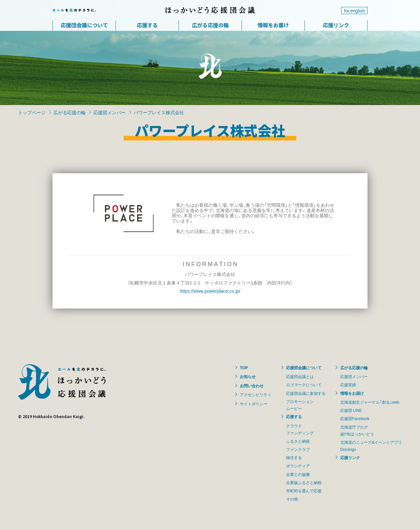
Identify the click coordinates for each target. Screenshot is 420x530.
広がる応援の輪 (210, 25)
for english (354, 11)
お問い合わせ (252, 386)
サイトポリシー (254, 404)
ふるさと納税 (298, 441)
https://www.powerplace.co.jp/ (210, 291)
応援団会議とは (300, 376)
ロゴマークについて (304, 385)
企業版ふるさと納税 (304, 482)
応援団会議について (84, 25)
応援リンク (336, 25)
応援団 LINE (351, 410)
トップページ (32, 112)
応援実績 (348, 385)
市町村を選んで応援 (304, 491)
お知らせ (248, 376)
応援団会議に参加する (306, 393)
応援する (147, 25)
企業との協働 (298, 474)
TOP (244, 368)
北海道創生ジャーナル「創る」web (370, 402)
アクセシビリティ (256, 394)
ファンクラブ (298, 449)
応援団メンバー (110, 112)
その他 (292, 499)
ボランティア (298, 466)
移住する (294, 457)
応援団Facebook (355, 418)
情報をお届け (273, 25)
